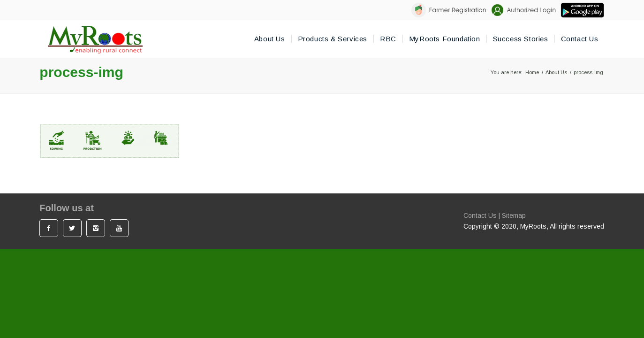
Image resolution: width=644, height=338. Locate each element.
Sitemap (514, 215)
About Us (556, 72)
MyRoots (533, 226)
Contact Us (480, 215)
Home (532, 72)
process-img (81, 72)
